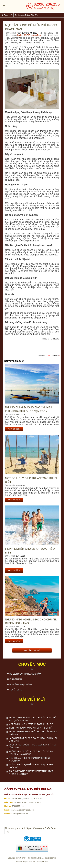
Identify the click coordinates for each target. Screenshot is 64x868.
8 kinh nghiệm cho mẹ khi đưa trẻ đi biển (30, 551)
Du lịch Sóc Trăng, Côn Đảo (29, 35)
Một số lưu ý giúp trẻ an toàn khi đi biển (31, 480)
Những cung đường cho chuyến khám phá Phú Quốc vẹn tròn (28, 409)
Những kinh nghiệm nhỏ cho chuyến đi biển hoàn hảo (31, 621)
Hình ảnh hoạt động (21, 684)
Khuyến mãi (16, 679)
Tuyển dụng (16, 690)
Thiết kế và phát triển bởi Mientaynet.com (32, 862)
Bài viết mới (32, 699)
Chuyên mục (32, 664)
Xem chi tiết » (14, 429)
